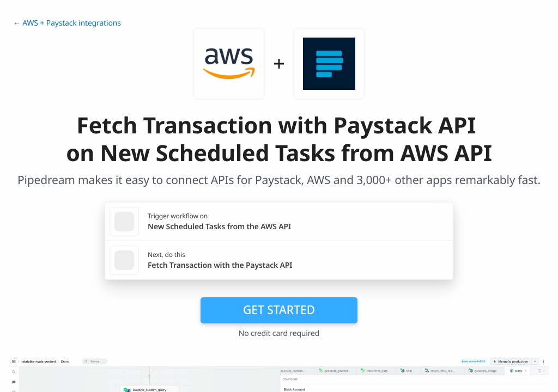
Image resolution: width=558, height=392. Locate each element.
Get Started (279, 310)
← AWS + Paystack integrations (67, 23)
